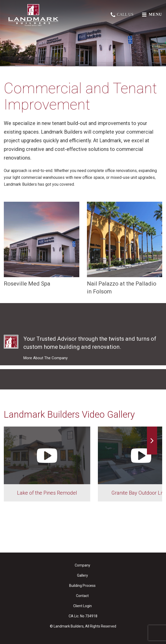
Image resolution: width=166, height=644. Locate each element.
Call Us (122, 14)
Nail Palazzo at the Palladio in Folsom (125, 248)
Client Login (82, 606)
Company (82, 565)
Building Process (82, 586)
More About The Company (46, 358)
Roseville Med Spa (42, 244)
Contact (82, 596)
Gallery (82, 575)
